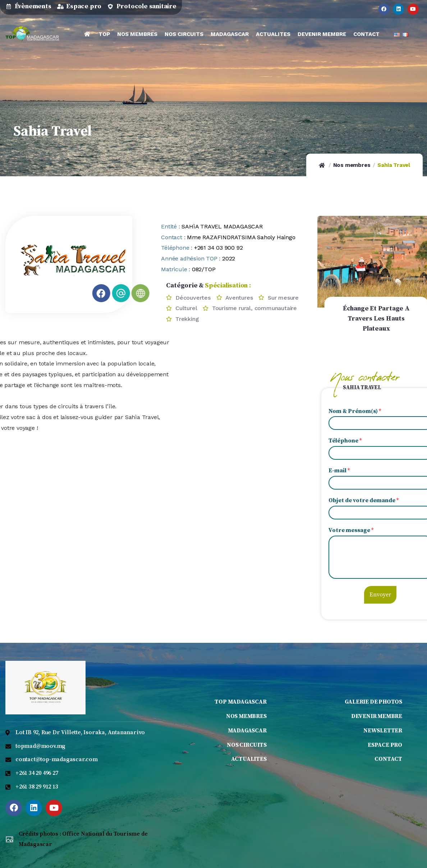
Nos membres (352, 165)
